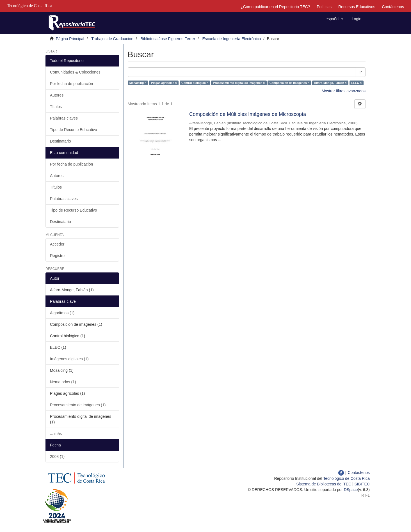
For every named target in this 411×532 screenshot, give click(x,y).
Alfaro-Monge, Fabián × (330, 83)
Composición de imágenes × (289, 83)
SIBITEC (362, 484)
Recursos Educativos (357, 7)
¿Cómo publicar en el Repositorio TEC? (275, 7)
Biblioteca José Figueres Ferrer (168, 39)
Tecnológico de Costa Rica (346, 478)
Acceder (57, 244)
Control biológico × (195, 83)
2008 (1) (57, 457)
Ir (361, 72)
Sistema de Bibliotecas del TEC (324, 484)
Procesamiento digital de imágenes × (239, 83)
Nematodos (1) (63, 382)
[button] (334, 19)
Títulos (56, 107)
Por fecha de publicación (71, 84)
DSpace (351, 490)
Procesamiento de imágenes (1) (78, 405)
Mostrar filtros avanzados (344, 91)
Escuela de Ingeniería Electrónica (232, 39)
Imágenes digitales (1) (69, 359)
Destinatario (60, 141)
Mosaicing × (138, 83)
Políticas (324, 7)
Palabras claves (64, 118)
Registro (57, 256)
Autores (57, 95)
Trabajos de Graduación (112, 39)
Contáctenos (393, 7)
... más (56, 434)
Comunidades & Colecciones (75, 72)
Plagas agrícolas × (164, 83)
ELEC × (356, 83)
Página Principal (70, 39)
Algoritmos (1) (62, 313)
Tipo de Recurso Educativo (74, 130)
